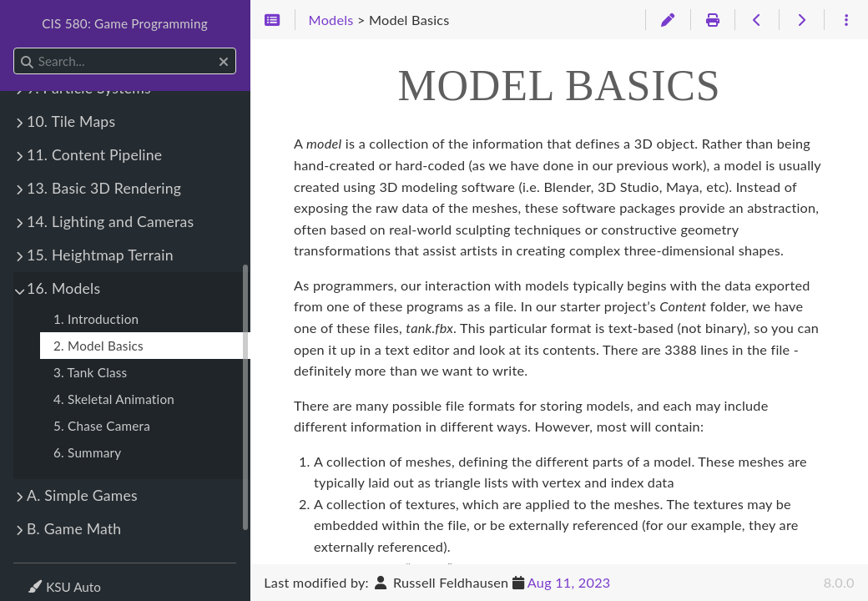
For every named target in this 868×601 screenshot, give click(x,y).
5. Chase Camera (102, 426)
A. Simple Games (82, 495)
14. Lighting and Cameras (110, 222)
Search (15, 48)
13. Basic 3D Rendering (104, 188)
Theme (46, 576)
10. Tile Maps (71, 121)
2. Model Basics (98, 346)
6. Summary (87, 452)
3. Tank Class (90, 372)
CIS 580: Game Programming (125, 23)
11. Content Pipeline (94, 155)
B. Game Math (74, 529)
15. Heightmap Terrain (100, 255)
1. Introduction (96, 319)
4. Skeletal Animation (114, 399)
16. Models (63, 288)
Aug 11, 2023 (569, 582)
